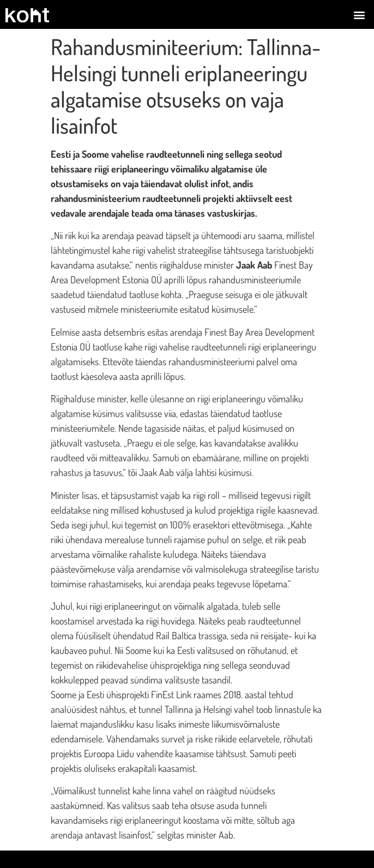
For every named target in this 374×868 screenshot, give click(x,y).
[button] (360, 14)
